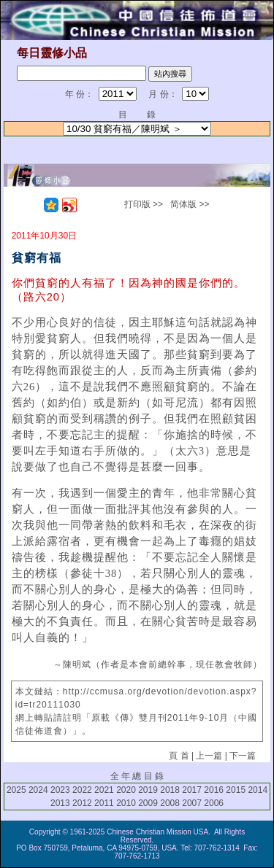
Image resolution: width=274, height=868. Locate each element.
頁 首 (179, 756)
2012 (82, 803)
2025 (16, 790)
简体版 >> (190, 204)
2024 (38, 790)
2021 (104, 790)
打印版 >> (144, 204)
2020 (126, 790)
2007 (192, 803)
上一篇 (209, 756)
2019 (148, 790)
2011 (104, 803)
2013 (60, 803)
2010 (126, 803)
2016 (214, 790)
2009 (148, 803)
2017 (192, 790)
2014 (258, 790)
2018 (170, 790)
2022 (82, 790)
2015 (236, 790)
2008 (170, 803)
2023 (60, 790)
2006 (214, 803)
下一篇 (243, 756)
